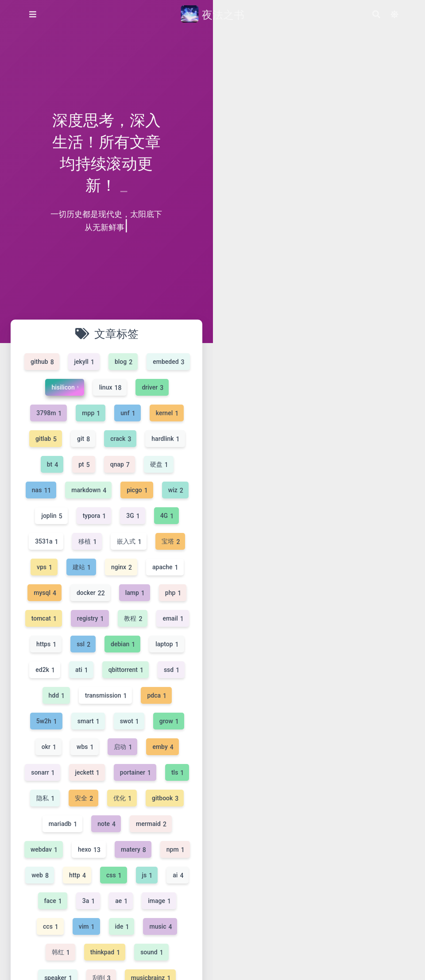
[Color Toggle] (394, 15)
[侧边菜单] (33, 14)
